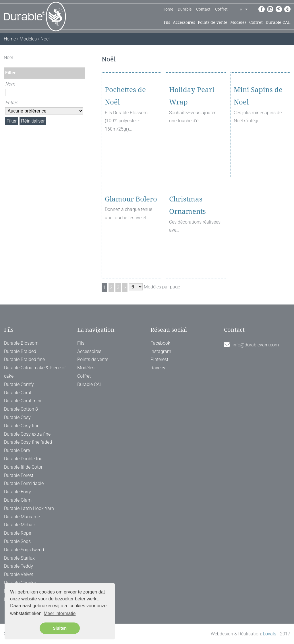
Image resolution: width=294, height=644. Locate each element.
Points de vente (213, 22)
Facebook (160, 343)
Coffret (221, 9)
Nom (10, 84)
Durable (185, 9)
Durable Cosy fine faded (28, 442)
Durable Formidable (24, 483)
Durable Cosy (17, 417)
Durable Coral (18, 393)
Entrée (11, 103)
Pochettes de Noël (125, 128)
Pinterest (159, 359)
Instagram (161, 351)
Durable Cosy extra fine (27, 434)
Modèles (238, 22)
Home (168, 9)
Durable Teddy (19, 566)
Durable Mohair (20, 525)
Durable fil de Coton (24, 467)
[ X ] (81, 58)
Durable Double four (24, 459)
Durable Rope (18, 533)
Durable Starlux (19, 558)
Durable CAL (278, 22)
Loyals (270, 634)
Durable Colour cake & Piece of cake (35, 372)
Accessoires (184, 22)
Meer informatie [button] (60, 613)
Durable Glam (18, 500)
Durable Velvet (19, 574)
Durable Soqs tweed (24, 550)
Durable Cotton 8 (21, 409)
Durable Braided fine (24, 359)
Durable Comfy (19, 384)
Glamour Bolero (131, 231)
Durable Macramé (22, 517)
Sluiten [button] (60, 628)
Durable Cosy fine (22, 426)
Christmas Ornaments (187, 237)
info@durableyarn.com (256, 345)
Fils (167, 22)
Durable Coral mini (23, 401)
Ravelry (158, 368)
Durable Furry (18, 492)
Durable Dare (17, 450)
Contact (203, 9)
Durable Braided (20, 351)
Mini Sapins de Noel (258, 128)
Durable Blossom (21, 343)
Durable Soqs (17, 541)
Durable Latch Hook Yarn (29, 508)
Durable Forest (19, 475)
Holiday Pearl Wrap (192, 128)
